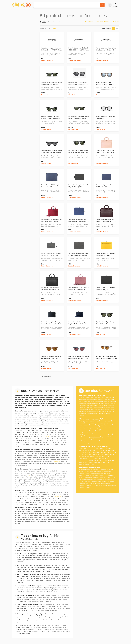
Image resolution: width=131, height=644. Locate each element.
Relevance (43, 29)
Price (50, 29)
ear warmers (57, 462)
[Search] (102, 5)
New (55, 29)
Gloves (47, 436)
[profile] (110, 5)
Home (43, 22)
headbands (58, 496)
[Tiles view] (114, 29)
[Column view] (117, 29)
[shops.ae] (21, 5)
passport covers (94, 437)
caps (29, 475)
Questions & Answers (111, 22)
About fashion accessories (94, 22)
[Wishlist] (116, 5)
